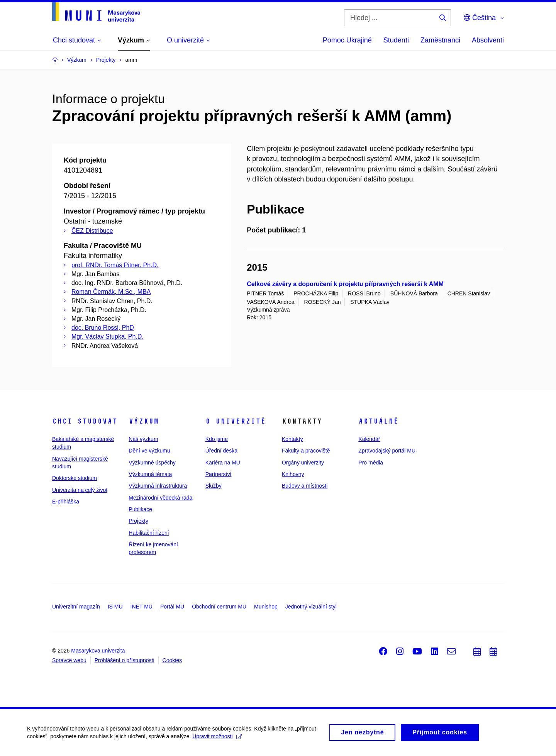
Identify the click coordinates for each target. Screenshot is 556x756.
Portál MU (172, 607)
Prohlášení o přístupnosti (125, 660)
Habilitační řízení (149, 533)
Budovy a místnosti (305, 486)
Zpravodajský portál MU (387, 451)
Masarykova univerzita (98, 651)
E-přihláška (66, 502)
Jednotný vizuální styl (311, 607)
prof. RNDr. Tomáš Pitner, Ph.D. (115, 265)
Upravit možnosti (217, 739)
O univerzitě (236, 421)
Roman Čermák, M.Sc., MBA (111, 292)
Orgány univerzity (303, 463)
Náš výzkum (143, 439)
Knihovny (293, 474)
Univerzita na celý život (80, 490)
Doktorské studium (75, 478)
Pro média (371, 463)
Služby (214, 486)
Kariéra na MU (223, 463)
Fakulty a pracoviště (306, 451)
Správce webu (69, 660)
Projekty (138, 521)
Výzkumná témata (150, 474)
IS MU (115, 607)
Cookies (172, 660)
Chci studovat (85, 421)
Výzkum (144, 421)
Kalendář (369, 439)
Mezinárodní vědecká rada (160, 498)
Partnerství (219, 474)
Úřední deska (221, 451)
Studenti (396, 40)
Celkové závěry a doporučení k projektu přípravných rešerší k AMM (345, 284)
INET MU (142, 607)
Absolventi (488, 40)
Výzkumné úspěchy (152, 463)
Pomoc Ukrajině (347, 40)
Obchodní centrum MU (219, 607)
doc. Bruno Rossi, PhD (103, 328)
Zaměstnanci (440, 40)
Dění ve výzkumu (149, 451)
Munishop (266, 607)
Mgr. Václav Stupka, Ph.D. (108, 336)
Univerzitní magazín (76, 607)
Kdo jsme (217, 439)
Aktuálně (378, 421)
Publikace (140, 509)
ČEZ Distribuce (92, 231)
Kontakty (292, 439)
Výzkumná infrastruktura (158, 486)
